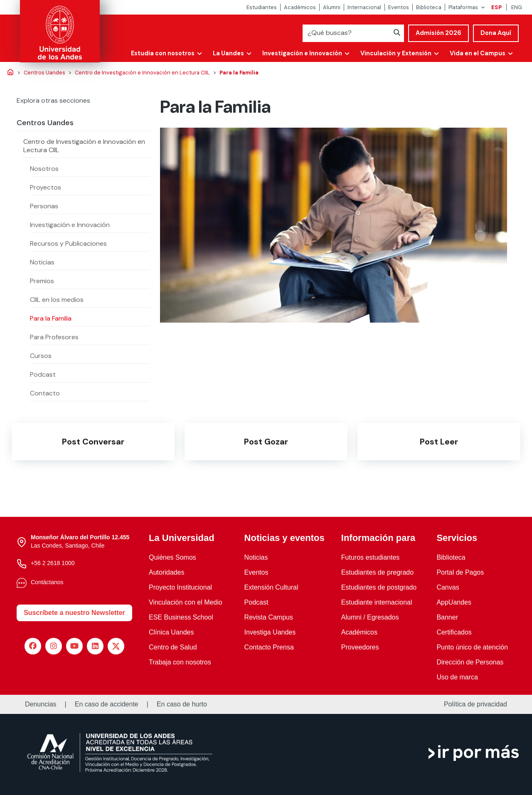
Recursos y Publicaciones (68, 243)
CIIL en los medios (57, 300)
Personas (44, 206)
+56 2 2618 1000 (53, 563)
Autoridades (166, 572)
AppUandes (454, 602)
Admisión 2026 (438, 33)
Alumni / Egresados (370, 617)
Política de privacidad (475, 704)
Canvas (448, 587)
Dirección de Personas (470, 662)
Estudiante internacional (377, 602)
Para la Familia (51, 318)
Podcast (43, 374)
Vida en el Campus (478, 53)
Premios (42, 281)
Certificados (454, 632)
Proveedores (360, 647)
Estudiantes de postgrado (379, 587)
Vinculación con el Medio (186, 602)
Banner (447, 617)
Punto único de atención (472, 647)
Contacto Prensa (269, 647)
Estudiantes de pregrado (377, 572)
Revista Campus (269, 617)
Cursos (41, 356)
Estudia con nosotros (163, 53)
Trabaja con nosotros (180, 662)
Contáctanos (47, 582)
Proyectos (46, 187)
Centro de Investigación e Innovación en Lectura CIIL (84, 146)
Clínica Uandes (171, 632)
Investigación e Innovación (302, 53)
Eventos (399, 7)
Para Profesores (54, 337)
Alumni (332, 7)
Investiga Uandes (270, 632)
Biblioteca (429, 7)
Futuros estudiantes (371, 557)
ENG (517, 7)
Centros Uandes (45, 123)
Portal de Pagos (460, 572)
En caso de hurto (182, 704)
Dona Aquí (496, 33)
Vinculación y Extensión (396, 53)
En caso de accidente (107, 704)
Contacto (45, 393)
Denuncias (41, 704)
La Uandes (228, 53)
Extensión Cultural (271, 587)
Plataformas (463, 7)
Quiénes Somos (172, 557)
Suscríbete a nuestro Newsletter (74, 613)
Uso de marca (457, 677)
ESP (496, 7)
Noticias (42, 262)
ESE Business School (181, 617)
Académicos (300, 7)
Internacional (364, 7)
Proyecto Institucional (180, 587)
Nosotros (44, 169)
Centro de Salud (173, 647)
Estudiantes (262, 7)
